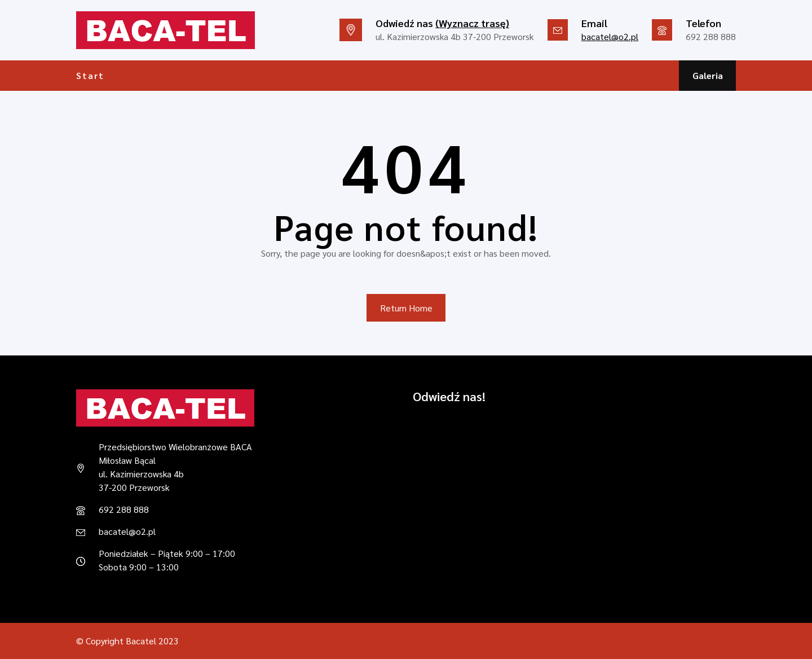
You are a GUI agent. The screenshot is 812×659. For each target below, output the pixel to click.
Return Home (406, 308)
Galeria (708, 75)
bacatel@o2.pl (610, 36)
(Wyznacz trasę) (472, 23)
